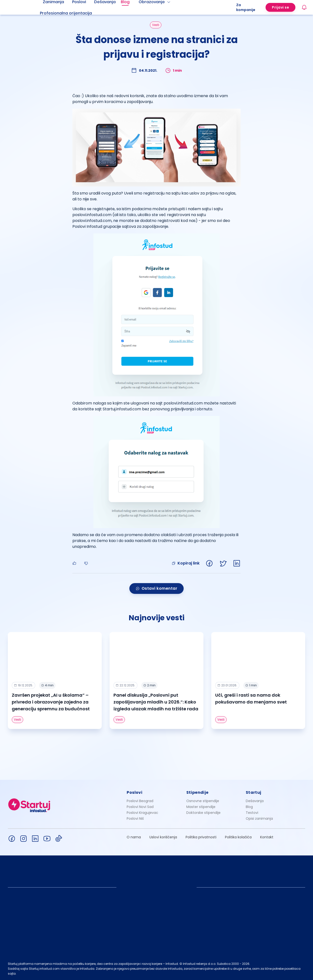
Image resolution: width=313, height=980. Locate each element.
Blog (249, 807)
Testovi (252, 813)
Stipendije (197, 792)
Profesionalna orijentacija (66, 13)
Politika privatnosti (201, 837)
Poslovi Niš (135, 819)
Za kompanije (246, 7)
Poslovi (134, 792)
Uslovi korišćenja (163, 837)
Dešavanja (255, 801)
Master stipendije (201, 807)
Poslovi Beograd (140, 801)
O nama (134, 837)
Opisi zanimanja (259, 819)
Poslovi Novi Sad (140, 807)
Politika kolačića (238, 837)
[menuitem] (72, 13)
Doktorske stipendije (203, 813)
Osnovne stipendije (203, 801)
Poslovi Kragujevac (142, 813)
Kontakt (267, 837)
